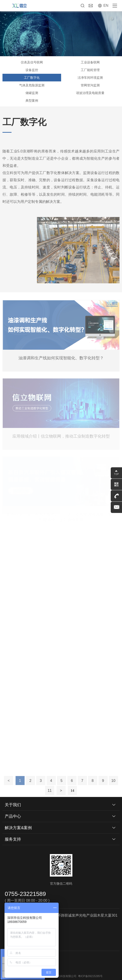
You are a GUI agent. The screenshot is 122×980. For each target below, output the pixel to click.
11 (50, 796)
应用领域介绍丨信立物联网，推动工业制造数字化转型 (61, 436)
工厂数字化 (32, 78)
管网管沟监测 (90, 85)
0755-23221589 (25, 894)
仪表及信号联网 (32, 62)
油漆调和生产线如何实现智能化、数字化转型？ (61, 358)
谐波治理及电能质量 (90, 93)
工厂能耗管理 (90, 70)
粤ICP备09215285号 (90, 976)
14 (72, 796)
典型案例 (32, 101)
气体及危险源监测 (32, 85)
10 (113, 786)
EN (106, 6)
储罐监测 (32, 93)
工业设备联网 (90, 62)
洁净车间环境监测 (90, 78)
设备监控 (32, 70)
